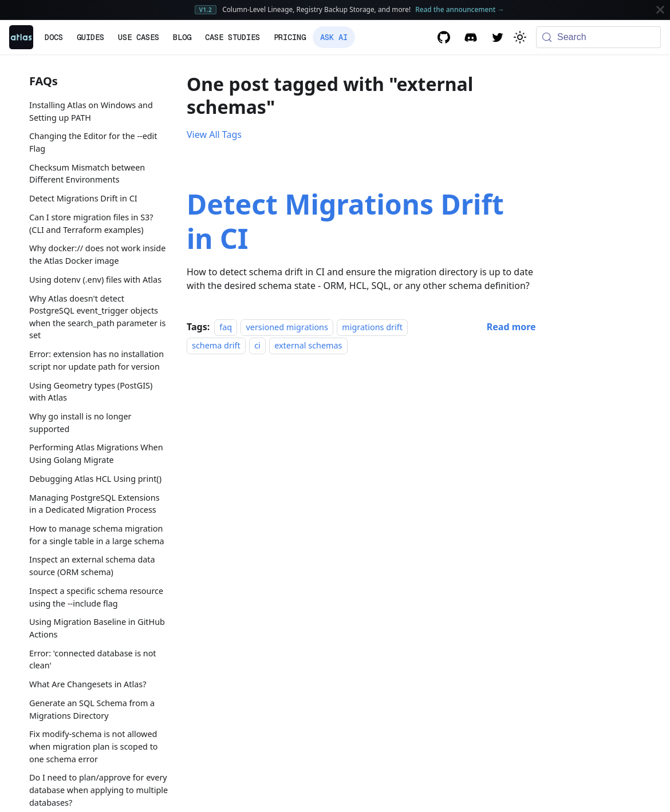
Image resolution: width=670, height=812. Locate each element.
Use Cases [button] (139, 37)
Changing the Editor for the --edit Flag (93, 142)
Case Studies (232, 37)
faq (226, 327)
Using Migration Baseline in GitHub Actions (97, 628)
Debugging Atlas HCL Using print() (95, 479)
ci (257, 345)
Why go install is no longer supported (80, 423)
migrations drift (372, 327)
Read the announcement (460, 9)
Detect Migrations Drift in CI (83, 198)
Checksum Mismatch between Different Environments (87, 174)
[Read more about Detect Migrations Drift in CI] (511, 327)
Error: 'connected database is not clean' (93, 659)
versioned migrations (287, 327)
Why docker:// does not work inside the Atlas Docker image (97, 254)
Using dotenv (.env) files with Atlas (95, 280)
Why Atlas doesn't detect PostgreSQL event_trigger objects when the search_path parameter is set (97, 317)
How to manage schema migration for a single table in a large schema (97, 535)
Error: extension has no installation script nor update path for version (96, 360)
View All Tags (214, 134)
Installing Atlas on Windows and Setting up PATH (91, 111)
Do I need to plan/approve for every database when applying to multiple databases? (98, 790)
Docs (54, 37)
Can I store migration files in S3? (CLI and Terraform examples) (91, 223)
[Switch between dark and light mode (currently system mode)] (520, 37)
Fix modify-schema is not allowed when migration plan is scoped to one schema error (94, 746)
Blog (182, 37)
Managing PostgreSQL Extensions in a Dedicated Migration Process (94, 504)
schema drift (216, 345)
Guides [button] (90, 37)
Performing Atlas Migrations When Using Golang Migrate (96, 453)
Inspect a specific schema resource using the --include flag (96, 597)
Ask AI (334, 37)
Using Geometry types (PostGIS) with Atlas (91, 392)
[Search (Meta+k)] (598, 37)
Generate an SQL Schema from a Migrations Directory (92, 709)
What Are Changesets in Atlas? (88, 684)
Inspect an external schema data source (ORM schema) (92, 566)
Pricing (290, 37)
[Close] (660, 10)
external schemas (308, 345)
